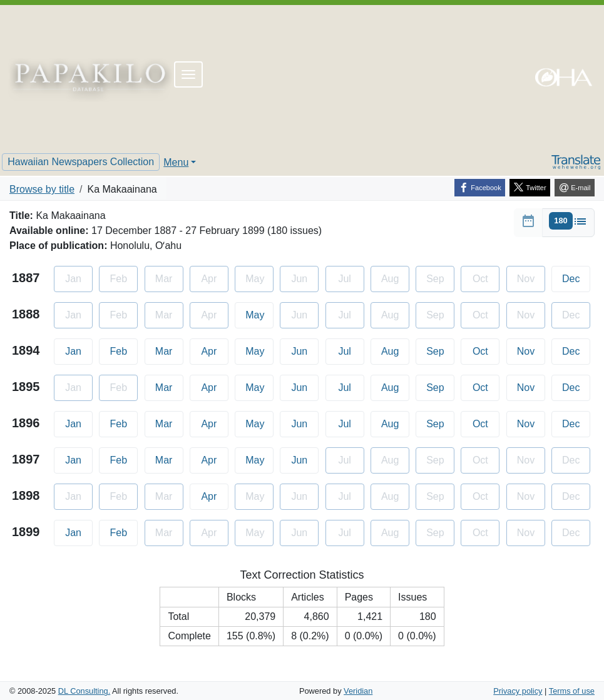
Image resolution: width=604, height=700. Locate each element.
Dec (576, 277)
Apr (214, 350)
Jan (79, 350)
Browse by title (42, 189)
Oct (486, 350)
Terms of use (572, 691)
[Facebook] (480, 188)
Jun (305, 350)
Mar (169, 350)
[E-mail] (575, 188)
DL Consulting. (84, 691)
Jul (351, 350)
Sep (440, 350)
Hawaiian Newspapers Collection (81, 162)
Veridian (358, 691)
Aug (395, 350)
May (259, 314)
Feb (124, 350)
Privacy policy (518, 691)
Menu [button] (176, 162)
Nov (531, 350)
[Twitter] (530, 188)
